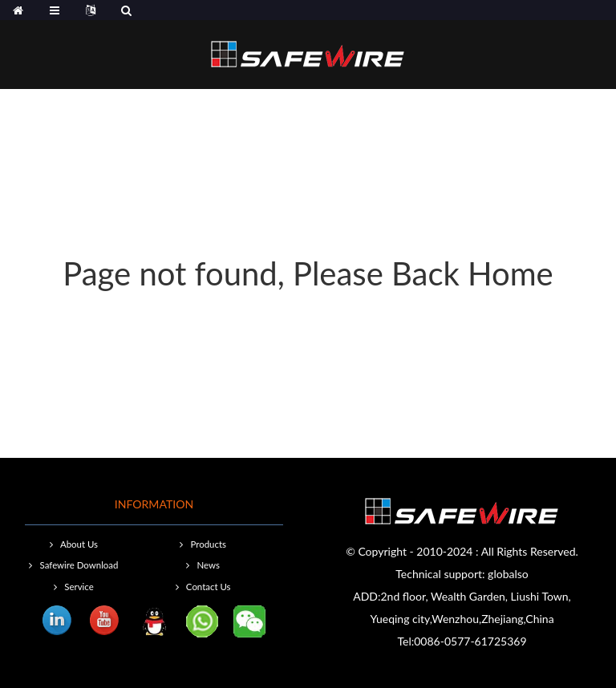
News (208, 565)
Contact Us (209, 587)
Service (79, 587)
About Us (79, 544)
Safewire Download (79, 565)
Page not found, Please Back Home (308, 273)
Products (208, 544)
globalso (508, 574)
